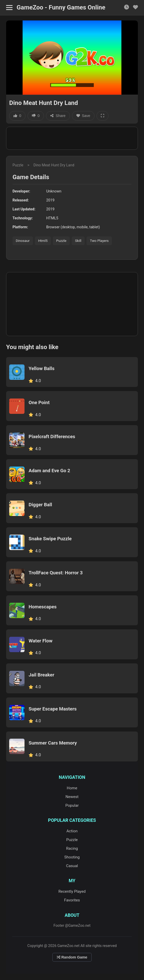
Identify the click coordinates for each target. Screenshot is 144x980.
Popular (72, 805)
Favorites (72, 900)
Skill (78, 241)
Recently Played (72, 891)
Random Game (72, 957)
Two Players (99, 241)
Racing (72, 848)
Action (72, 831)
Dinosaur (23, 241)
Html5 (43, 241)
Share (58, 116)
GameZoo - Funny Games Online (61, 7)
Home (72, 788)
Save (83, 116)
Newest (72, 797)
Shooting (72, 857)
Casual (72, 866)
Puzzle (18, 165)
